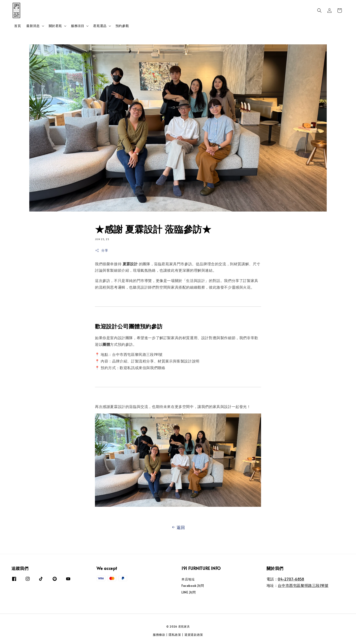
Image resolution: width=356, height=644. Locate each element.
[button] (319, 11)
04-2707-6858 (291, 579)
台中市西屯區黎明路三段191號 (303, 585)
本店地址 (188, 579)
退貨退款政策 (194, 635)
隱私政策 (175, 635)
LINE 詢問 (189, 592)
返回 (178, 527)
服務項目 (78, 26)
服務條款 (159, 635)
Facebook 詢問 (193, 586)
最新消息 (33, 26)
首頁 (18, 26)
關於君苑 (55, 26)
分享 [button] (101, 250)
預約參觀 (122, 26)
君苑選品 (100, 26)
